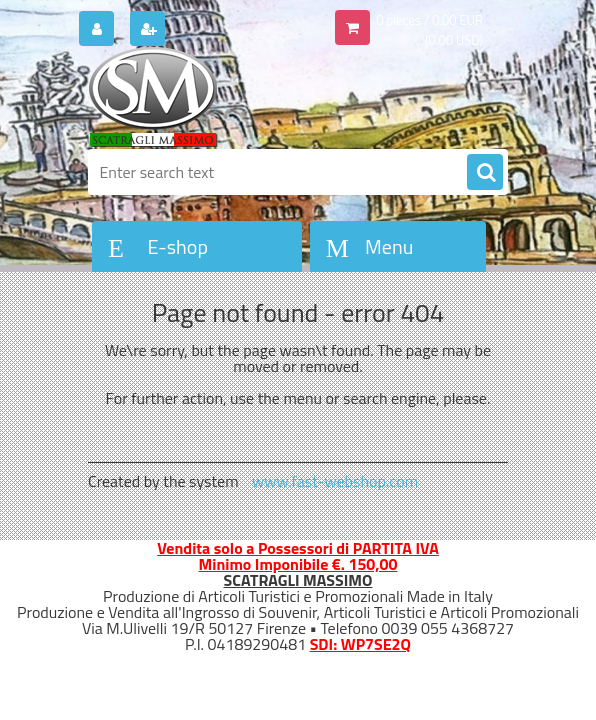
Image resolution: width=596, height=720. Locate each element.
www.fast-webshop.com (335, 481)
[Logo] (225, 97)
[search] (485, 173)
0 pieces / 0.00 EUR (429, 20)
